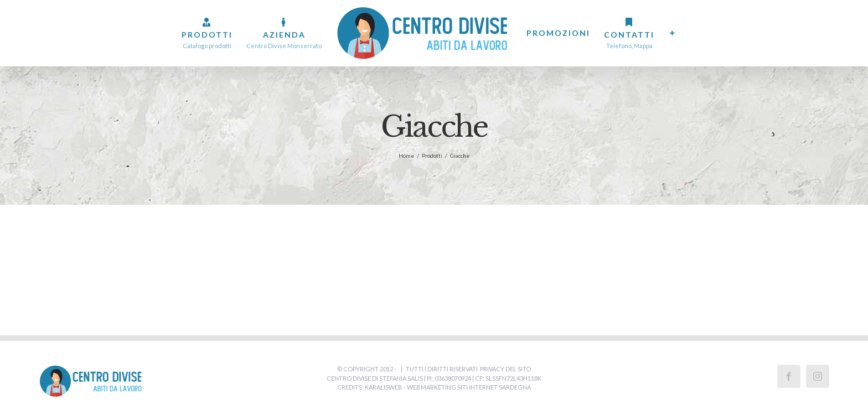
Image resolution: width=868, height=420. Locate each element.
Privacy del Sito (505, 369)
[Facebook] (789, 376)
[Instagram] (818, 376)
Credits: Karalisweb (370, 387)
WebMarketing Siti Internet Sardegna (469, 387)
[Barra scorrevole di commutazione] (673, 33)
